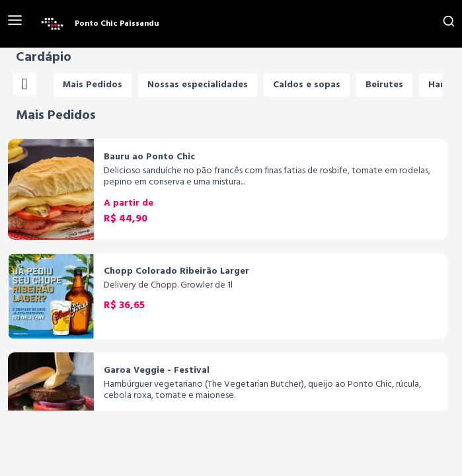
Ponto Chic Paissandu (117, 24)
